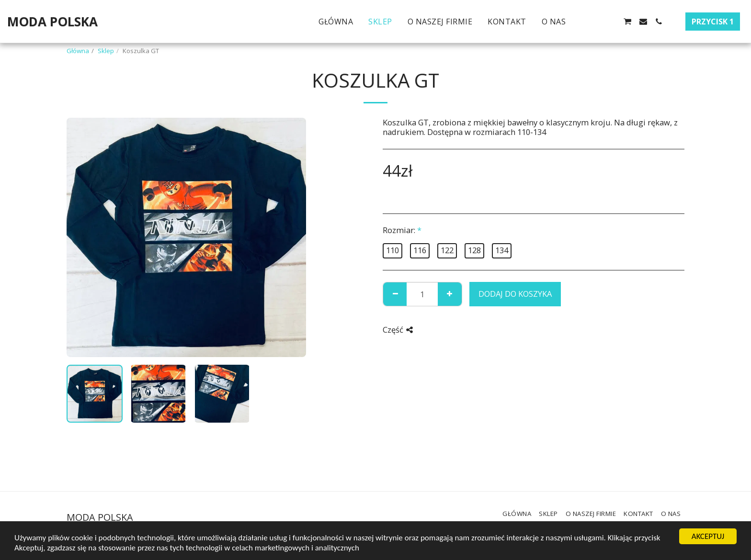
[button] (581, 22)
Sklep (106, 51)
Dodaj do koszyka (515, 294)
